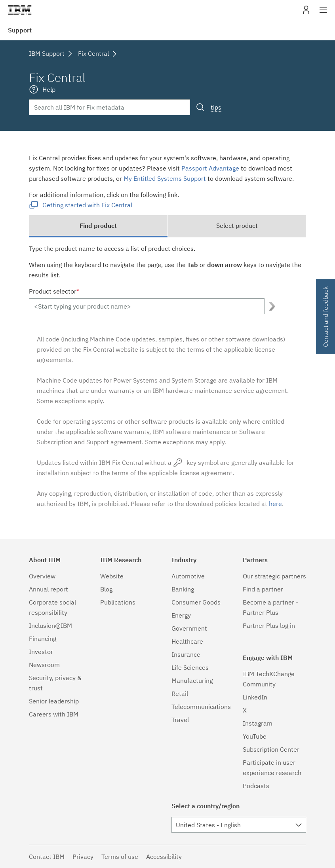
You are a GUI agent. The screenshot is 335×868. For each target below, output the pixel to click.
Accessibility (164, 857)
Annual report (49, 589)
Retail (180, 694)
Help (49, 89)
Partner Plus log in (269, 625)
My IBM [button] (306, 13)
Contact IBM (47, 857)
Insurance (186, 654)
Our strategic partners (274, 576)
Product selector (54, 291)
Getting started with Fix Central (87, 205)
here (275, 504)
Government (189, 628)
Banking (183, 589)
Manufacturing (192, 680)
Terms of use (120, 857)
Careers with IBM (54, 714)
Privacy (83, 857)
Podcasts (256, 786)
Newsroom (44, 665)
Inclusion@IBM (50, 625)
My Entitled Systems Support (165, 178)
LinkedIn (255, 697)
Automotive (188, 576)
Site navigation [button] (323, 14)
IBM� (20, 10)
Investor (41, 652)
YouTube (255, 736)
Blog (106, 589)
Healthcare (187, 641)
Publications (118, 602)
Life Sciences (190, 667)
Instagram (258, 723)
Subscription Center (271, 749)
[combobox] (239, 825)
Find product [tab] (98, 226)
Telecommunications (201, 707)
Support (20, 30)
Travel (180, 720)
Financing (43, 639)
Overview (42, 576)
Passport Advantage (210, 168)
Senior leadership (54, 701)
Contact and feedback (325, 317)
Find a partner (263, 589)
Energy (181, 615)
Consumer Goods (196, 602)
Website (112, 576)
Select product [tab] (237, 226)
